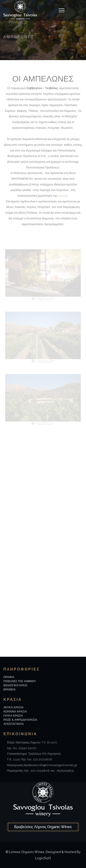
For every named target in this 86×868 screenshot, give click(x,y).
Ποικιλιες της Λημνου (20, 681)
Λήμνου (63, 196)
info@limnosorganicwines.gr (58, 765)
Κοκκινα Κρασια (15, 712)
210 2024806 (43, 759)
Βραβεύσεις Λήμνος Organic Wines (43, 827)
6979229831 (65, 771)
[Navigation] (62, 10)
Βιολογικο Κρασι (15, 685)
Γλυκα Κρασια (13, 716)
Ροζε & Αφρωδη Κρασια (20, 720)
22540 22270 (28, 748)
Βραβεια (10, 690)
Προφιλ (9, 677)
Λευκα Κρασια (14, 707)
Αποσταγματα (14, 724)
